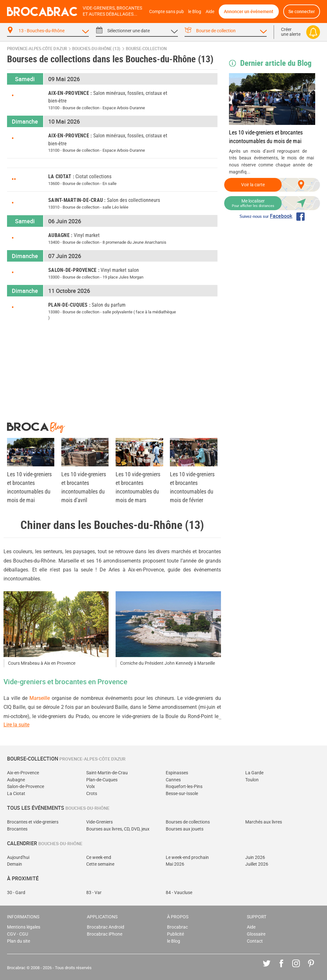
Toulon (252, 780)
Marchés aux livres (264, 822)
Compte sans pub (167, 12)
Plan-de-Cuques (102, 780)
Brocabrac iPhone (105, 934)
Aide (210, 12)
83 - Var (94, 893)
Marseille (40, 698)
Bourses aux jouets (185, 829)
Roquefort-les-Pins (184, 787)
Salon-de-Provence (26, 787)
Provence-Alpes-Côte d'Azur (37, 49)
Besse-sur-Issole (182, 794)
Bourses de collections (188, 822)
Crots (92, 794)
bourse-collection (146, 49)
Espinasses (177, 773)
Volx (91, 787)
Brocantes (17, 829)
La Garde (254, 773)
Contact (255, 941)
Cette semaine (100, 864)
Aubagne (16, 780)
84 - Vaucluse (179, 893)
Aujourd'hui (18, 857)
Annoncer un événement (249, 11)
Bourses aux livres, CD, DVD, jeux (118, 829)
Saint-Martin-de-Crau (107, 773)
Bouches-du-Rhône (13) (96, 49)
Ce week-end (99, 857)
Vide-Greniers (99, 822)
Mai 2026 (175, 864)
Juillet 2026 (257, 864)
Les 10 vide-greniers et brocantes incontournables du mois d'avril (84, 487)
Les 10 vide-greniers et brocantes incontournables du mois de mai (266, 137)
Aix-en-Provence (23, 773)
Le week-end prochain (187, 857)
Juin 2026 (255, 857)
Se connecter (302, 11)
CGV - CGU (18, 934)
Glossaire (256, 934)
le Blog (195, 12)
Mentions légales (24, 927)
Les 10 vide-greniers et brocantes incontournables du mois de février (192, 487)
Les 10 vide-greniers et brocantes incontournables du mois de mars (138, 487)
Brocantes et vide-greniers (33, 822)
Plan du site (19, 941)
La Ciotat (16, 794)
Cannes (173, 780)
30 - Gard (16, 893)
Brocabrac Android (106, 927)
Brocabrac (177, 927)
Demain (15, 864)
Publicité (175, 934)
